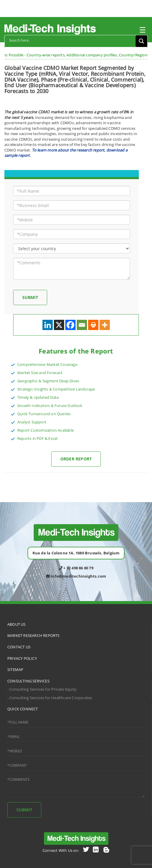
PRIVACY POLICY (22, 658)
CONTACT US (19, 647)
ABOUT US (17, 624)
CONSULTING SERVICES (28, 681)
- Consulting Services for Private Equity (42, 689)
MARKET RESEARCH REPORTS (34, 635)
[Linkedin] (48, 325)
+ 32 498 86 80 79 (76, 568)
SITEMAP (15, 669)
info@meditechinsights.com (76, 576)
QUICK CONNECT (23, 709)
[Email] (82, 325)
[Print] (93, 325)
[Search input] (72, 40)
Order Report (76, 459)
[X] (59, 325)
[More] (105, 325)
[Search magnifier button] (141, 41)
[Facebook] (70, 325)
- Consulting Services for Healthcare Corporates (50, 698)
